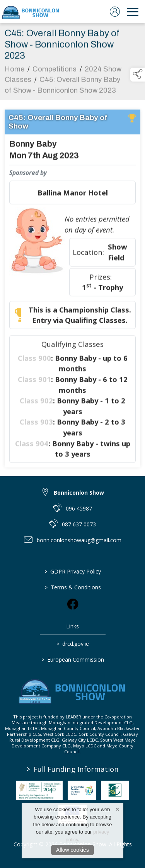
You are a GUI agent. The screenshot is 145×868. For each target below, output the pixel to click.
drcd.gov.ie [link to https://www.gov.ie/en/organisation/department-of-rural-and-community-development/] (73, 644)
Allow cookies (72, 850)
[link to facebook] (73, 604)
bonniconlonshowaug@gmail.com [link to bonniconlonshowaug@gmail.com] (79, 540)
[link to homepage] (31, 12)
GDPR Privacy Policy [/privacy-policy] (73, 571)
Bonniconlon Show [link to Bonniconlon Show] (79, 493)
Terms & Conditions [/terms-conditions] (72, 587)
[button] (138, 75)
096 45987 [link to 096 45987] (79, 508)
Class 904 (32, 445)
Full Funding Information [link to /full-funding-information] (73, 769)
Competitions (55, 71)
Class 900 (34, 360)
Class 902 (36, 402)
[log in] (115, 12)
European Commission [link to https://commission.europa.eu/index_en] (73, 660)
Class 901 (34, 381)
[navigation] (133, 12)
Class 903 (36, 423)
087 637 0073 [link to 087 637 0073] (79, 524)
